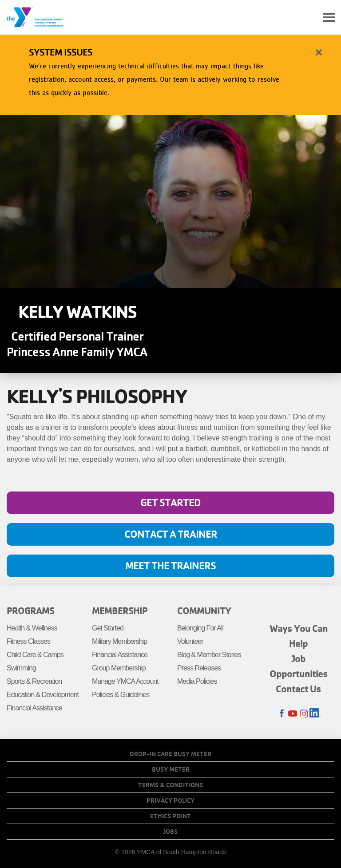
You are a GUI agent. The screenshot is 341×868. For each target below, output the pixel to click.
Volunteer (190, 641)
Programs (30, 610)
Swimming (21, 668)
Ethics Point (170, 816)
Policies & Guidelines (121, 695)
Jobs (170, 832)
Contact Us (298, 689)
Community (204, 610)
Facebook (282, 714)
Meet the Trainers (170, 565)
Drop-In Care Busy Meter (170, 754)
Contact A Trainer (171, 534)
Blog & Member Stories (209, 655)
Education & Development (43, 695)
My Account (308, 17)
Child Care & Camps (35, 655)
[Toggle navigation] (329, 18)
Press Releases (199, 668)
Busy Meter (171, 769)
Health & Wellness (32, 628)
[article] (170, 73)
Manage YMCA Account (125, 681)
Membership (120, 610)
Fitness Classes (28, 641)
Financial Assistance (34, 708)
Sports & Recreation (34, 681)
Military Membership (119, 641)
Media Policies (197, 681)
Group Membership (119, 668)
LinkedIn (315, 714)
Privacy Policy (170, 801)
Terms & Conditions (170, 785)
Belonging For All (200, 628)
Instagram (304, 714)
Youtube (293, 714)
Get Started (170, 502)
